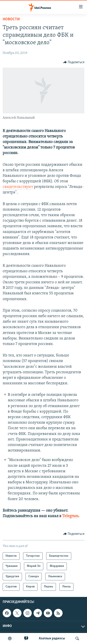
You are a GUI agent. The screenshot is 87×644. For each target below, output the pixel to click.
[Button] (74, 62)
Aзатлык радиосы (52, 638)
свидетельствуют (18, 187)
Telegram (70, 516)
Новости (11, 19)
